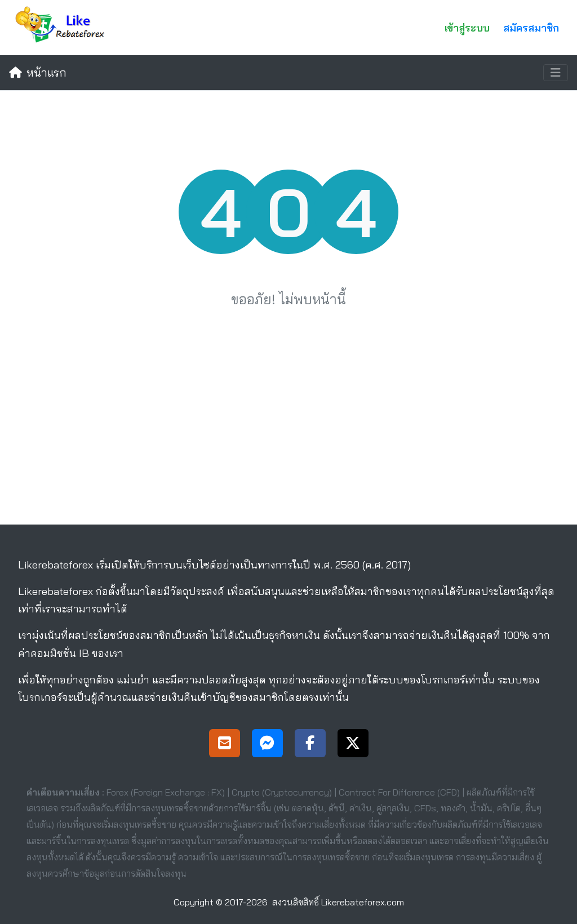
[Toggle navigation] (556, 73)
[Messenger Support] (267, 745)
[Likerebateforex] (63, 28)
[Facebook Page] (310, 745)
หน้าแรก (38, 72)
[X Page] (353, 745)
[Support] (225, 745)
